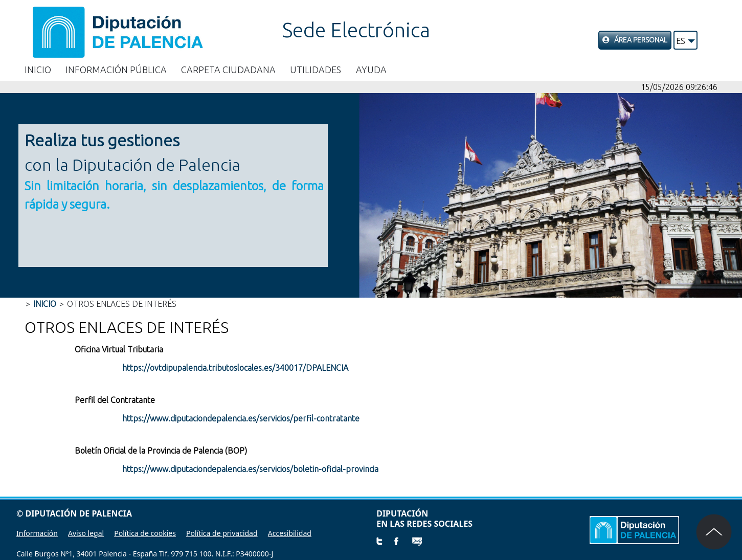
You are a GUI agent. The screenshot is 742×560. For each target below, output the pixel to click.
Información (37, 533)
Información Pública (116, 70)
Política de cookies (145, 533)
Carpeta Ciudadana (228, 70)
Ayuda (371, 70)
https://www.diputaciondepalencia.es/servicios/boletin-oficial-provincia (250, 469)
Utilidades (316, 70)
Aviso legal (86, 533)
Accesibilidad (290, 533)
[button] (685, 40)
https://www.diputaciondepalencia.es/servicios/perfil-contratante (241, 418)
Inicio (38, 70)
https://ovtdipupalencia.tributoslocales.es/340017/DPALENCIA (235, 368)
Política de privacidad (222, 533)
